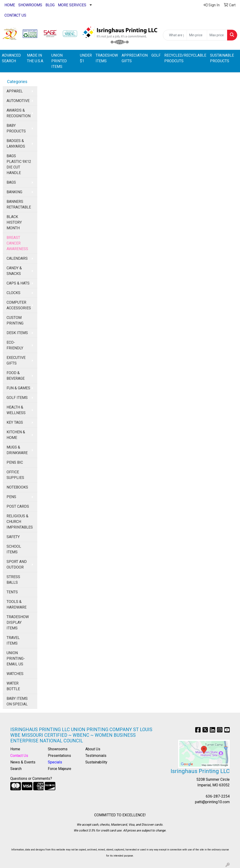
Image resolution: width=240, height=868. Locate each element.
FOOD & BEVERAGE (16, 376)
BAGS (11, 182)
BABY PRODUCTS (16, 128)
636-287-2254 (218, 796)
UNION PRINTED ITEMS (59, 61)
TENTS (12, 592)
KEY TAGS (15, 422)
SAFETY (13, 537)
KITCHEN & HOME (16, 435)
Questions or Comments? (31, 779)
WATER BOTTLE (13, 686)
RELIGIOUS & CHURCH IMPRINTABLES (20, 522)
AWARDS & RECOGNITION (19, 113)
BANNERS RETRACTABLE (19, 204)
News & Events (23, 762)
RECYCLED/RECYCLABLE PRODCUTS (185, 58)
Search (16, 769)
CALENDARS (17, 258)
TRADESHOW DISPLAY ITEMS (18, 622)
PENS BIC (15, 462)
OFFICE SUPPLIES (15, 475)
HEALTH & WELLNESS (16, 410)
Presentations (59, 756)
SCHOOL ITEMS (14, 549)
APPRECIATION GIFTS (135, 58)
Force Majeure (60, 769)
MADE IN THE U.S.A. (35, 58)
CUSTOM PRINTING (15, 320)
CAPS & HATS (18, 283)
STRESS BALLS (13, 580)
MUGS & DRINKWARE (17, 450)
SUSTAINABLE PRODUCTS (222, 58)
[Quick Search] (175, 35)
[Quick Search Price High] (217, 35)
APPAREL (15, 91)
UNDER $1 (86, 58)
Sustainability (96, 762)
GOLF (156, 55)
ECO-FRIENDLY (15, 345)
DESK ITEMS (17, 333)
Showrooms (58, 749)
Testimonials (96, 756)
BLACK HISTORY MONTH (14, 222)
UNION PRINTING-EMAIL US (16, 658)
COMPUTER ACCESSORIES (19, 305)
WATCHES (15, 674)
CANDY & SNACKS (14, 271)
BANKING (14, 192)
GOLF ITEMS (17, 398)
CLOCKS (13, 293)
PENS (11, 497)
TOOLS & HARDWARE (17, 604)
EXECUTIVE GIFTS (16, 360)
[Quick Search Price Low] (197, 35)
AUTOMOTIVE (18, 101)
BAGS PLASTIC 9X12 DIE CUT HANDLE (19, 164)
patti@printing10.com (212, 802)
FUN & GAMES (18, 388)
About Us (93, 749)
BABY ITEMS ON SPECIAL (17, 701)
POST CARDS (18, 506)
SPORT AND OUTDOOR (17, 564)
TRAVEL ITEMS (13, 640)
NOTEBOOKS (17, 487)
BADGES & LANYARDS (16, 144)
